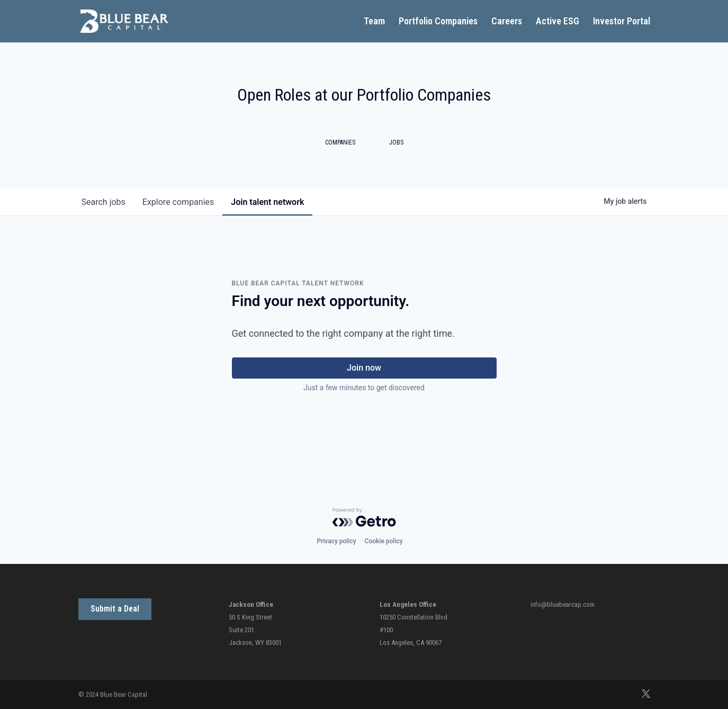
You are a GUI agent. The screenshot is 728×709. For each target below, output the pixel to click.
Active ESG (558, 22)
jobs (104, 202)
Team (374, 22)
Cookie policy (384, 541)
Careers (507, 22)
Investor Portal (622, 22)
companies (178, 202)
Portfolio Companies (438, 22)
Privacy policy (336, 541)
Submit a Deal (115, 609)
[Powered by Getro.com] (364, 517)
